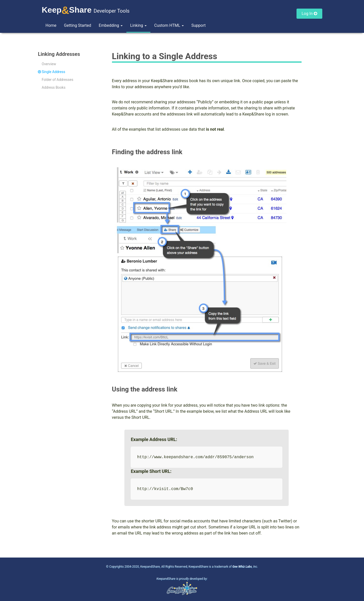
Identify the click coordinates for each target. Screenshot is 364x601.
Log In (309, 14)
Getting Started (78, 25)
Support (198, 25)
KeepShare (67, 10)
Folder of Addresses (58, 80)
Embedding (111, 25)
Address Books (54, 87)
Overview (49, 64)
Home (51, 25)
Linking (138, 25)
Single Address (53, 72)
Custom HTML (169, 25)
